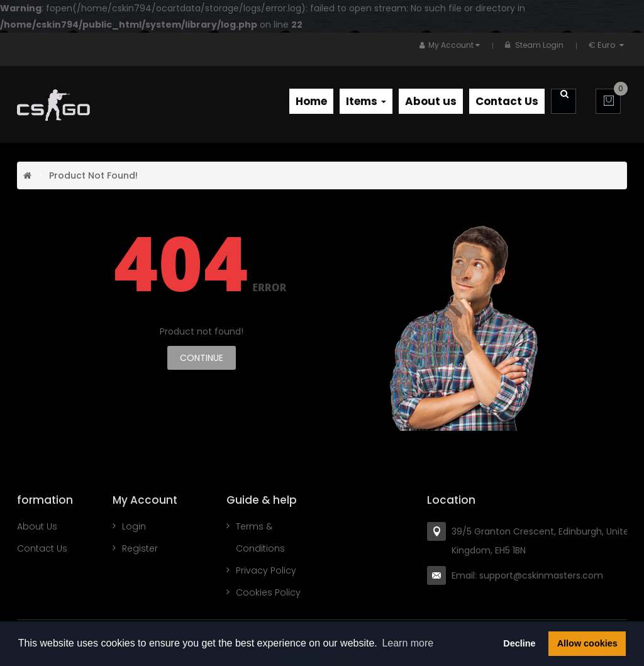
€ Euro (608, 45)
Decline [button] (519, 643)
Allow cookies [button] (587, 643)
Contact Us (42, 548)
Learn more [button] (408, 643)
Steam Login (539, 45)
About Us (37, 526)
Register (140, 548)
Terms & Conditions (260, 537)
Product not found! (93, 175)
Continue (202, 358)
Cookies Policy (268, 592)
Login (134, 526)
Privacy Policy (266, 570)
